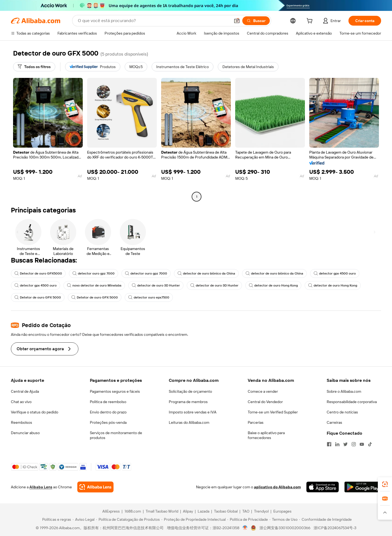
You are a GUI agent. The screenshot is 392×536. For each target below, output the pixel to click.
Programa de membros (188, 402)
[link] (385, 484)
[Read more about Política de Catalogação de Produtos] (128, 519)
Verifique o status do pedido (35, 412)
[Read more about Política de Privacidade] (248, 519)
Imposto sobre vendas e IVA (193, 412)
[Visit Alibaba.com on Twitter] (345, 444)
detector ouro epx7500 (149, 297)
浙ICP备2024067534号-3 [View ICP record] (335, 528)
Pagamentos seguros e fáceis (115, 391)
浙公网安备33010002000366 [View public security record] (285, 528)
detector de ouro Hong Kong (273, 285)
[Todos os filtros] (34, 67)
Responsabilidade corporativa (352, 402)
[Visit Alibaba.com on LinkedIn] (337, 444)
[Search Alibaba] (154, 21)
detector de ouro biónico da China (206, 273)
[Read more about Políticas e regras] (56, 519)
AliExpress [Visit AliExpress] (111, 511)
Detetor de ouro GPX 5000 (38, 297)
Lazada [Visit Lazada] (203, 511)
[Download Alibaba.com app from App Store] (323, 487)
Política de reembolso (108, 402)
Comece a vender (263, 391)
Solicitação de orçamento (190, 391)
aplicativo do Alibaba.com (277, 487)
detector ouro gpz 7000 (94, 273)
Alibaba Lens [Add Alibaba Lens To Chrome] (41, 487)
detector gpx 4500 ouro (335, 273)
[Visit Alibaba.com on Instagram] (354, 444)
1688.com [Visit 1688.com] (133, 511)
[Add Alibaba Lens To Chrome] (95, 487)
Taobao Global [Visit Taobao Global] (226, 511)
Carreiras (334, 422)
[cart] (311, 22)
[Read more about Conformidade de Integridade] (325, 519)
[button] (237, 21)
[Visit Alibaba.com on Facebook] (329, 444)
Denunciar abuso (25, 433)
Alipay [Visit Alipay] (188, 511)
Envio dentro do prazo (108, 412)
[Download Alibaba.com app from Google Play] (363, 487)
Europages (282, 511)
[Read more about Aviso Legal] (84, 519)
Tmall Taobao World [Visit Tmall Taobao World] (162, 511)
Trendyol (261, 511)
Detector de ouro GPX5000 (38, 273)
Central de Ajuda (25, 391)
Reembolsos (22, 422)
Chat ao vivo (21, 402)
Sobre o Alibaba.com (344, 391)
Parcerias (256, 422)
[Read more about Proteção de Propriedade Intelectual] (194, 519)
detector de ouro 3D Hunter (156, 285)
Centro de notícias (342, 412)
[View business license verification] (245, 528)
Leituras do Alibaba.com (189, 422)
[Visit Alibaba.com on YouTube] (362, 444)
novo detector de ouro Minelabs (94, 285)
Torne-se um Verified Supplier (273, 412)
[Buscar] (256, 21)
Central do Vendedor (265, 402)
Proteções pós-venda (108, 422)
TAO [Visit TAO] (246, 511)
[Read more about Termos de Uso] (284, 519)
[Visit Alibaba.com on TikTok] (370, 444)
